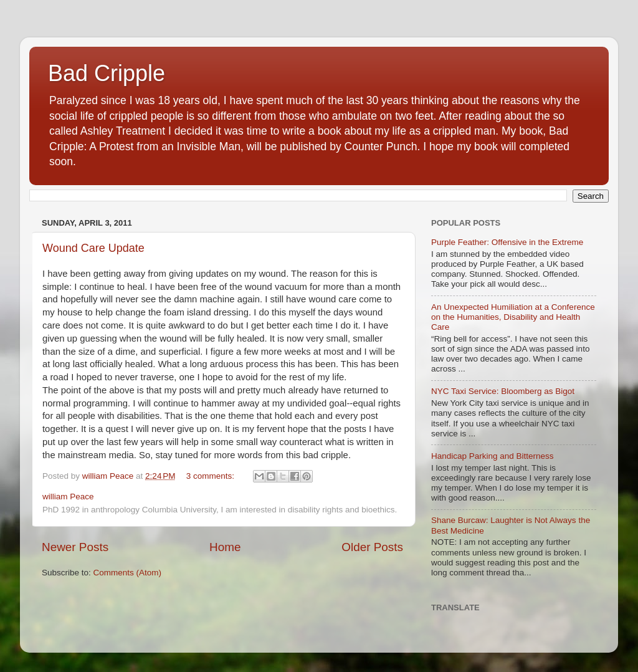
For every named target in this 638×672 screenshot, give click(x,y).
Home (225, 547)
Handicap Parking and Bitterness (493, 456)
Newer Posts (75, 547)
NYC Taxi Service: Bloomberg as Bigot (503, 391)
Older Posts (372, 547)
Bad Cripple (107, 73)
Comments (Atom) (128, 573)
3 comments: (212, 476)
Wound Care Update (93, 248)
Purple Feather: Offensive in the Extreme (507, 242)
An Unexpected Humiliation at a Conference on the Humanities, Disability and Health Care (513, 317)
